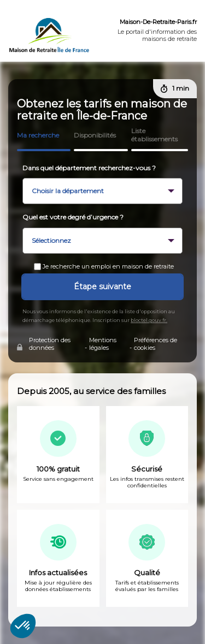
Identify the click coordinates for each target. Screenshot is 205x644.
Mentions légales (103, 344)
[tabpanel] (102, 497)
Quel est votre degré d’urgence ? (73, 217)
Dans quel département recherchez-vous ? (89, 168)
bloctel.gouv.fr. (149, 320)
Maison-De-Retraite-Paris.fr (158, 22)
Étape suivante (102, 287)
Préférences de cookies (156, 344)
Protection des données (50, 344)
